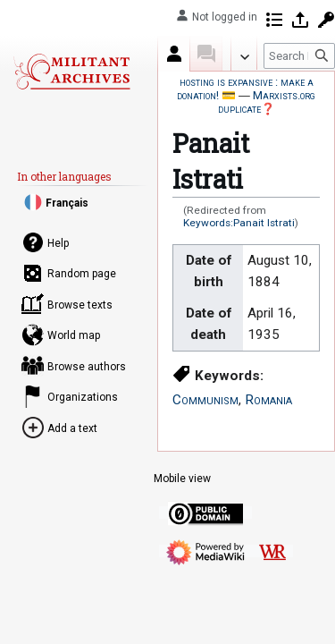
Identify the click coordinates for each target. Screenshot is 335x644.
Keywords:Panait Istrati (239, 223)
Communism (205, 400)
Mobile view (182, 479)
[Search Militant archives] (299, 56)
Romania (268, 400)
